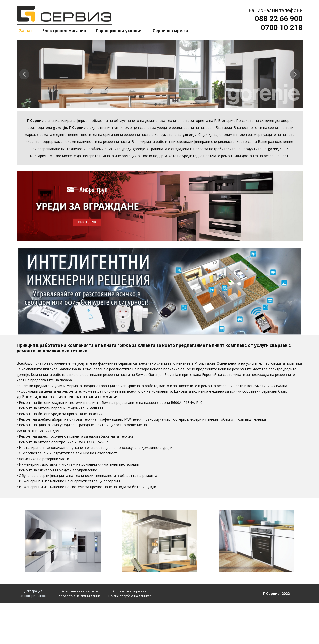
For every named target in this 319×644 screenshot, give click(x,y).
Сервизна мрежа (170, 31)
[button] (24, 74)
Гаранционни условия (119, 31)
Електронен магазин (64, 31)
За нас (26, 31)
